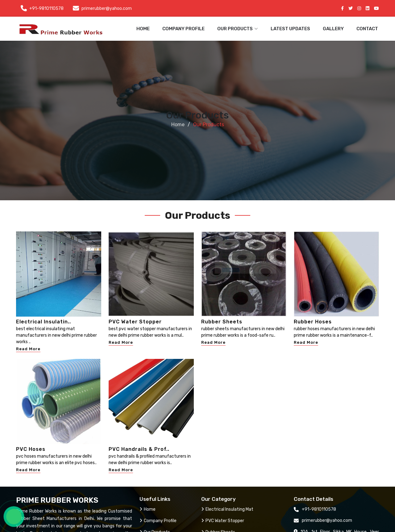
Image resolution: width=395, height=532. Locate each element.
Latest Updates (290, 29)
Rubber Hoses (313, 322)
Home (143, 29)
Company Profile (183, 29)
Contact (367, 29)
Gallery (333, 29)
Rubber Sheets (222, 322)
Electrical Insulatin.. (44, 322)
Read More (28, 349)
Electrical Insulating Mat (227, 509)
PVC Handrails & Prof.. (139, 449)
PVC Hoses (31, 449)
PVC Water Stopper (135, 322)
